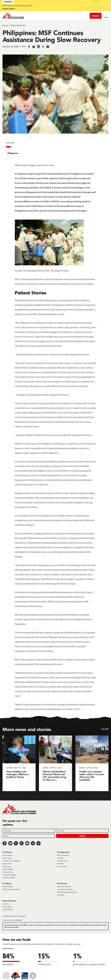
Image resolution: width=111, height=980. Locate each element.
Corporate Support (9, 878)
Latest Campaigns (63, 855)
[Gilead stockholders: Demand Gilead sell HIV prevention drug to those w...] (55, 763)
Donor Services (8, 855)
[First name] (29, 831)
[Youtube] (27, 843)
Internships (61, 895)
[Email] (29, 836)
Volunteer (60, 864)
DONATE (96, 16)
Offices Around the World (11, 889)
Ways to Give (7, 864)
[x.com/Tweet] (16, 843)
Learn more (8, 9)
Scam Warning (7, 909)
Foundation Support (9, 875)
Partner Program (8, 869)
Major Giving (7, 866)
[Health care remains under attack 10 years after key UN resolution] (92, 763)
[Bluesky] (10, 843)
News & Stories (18, 25)
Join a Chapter (62, 866)
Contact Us (6, 904)
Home (5, 25)
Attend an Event (62, 861)
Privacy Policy (7, 907)
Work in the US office (64, 887)
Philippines (13, 153)
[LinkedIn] (33, 843)
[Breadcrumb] (55, 25)
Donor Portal (7, 858)
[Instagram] (22, 843)
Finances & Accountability (11, 861)
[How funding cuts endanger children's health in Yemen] (19, 763)
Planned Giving (8, 872)
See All (104, 729)
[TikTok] (38, 843)
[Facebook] (5, 843)
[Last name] (82, 831)
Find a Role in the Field (65, 889)
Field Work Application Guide (67, 892)
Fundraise (60, 858)
